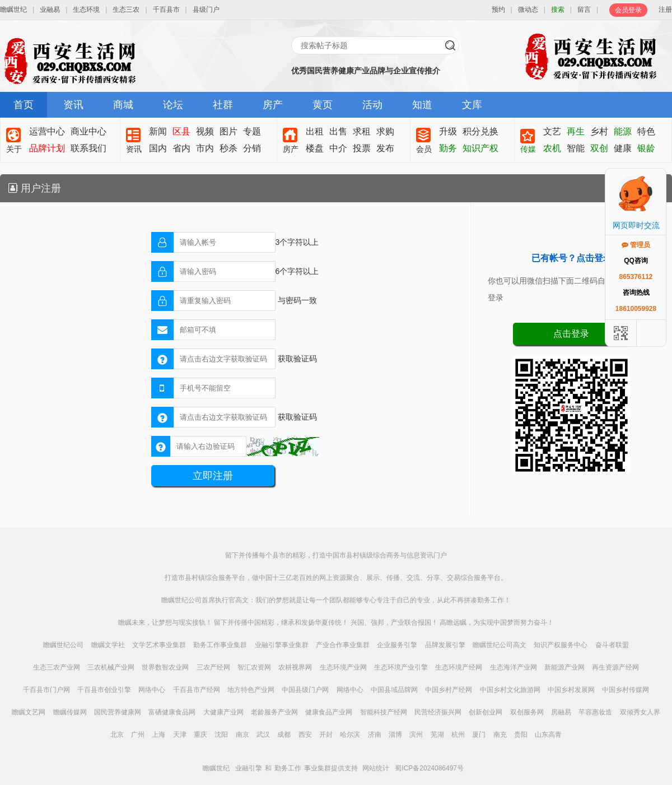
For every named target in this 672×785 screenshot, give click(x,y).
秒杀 (228, 148)
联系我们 (88, 148)
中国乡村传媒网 (626, 690)
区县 (181, 131)
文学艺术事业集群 (159, 645)
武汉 (263, 735)
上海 (158, 735)
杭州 (458, 735)
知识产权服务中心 (561, 645)
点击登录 (571, 334)
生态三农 (126, 10)
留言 (584, 10)
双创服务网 (527, 712)
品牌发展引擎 (445, 645)
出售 (338, 131)
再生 (576, 131)
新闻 (158, 131)
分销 (252, 148)
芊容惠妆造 (595, 712)
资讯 (73, 105)
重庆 (200, 735)
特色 (646, 131)
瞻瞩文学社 (108, 645)
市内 (205, 148)
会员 (424, 149)
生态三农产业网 (57, 667)
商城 (123, 105)
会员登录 (628, 10)
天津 (180, 735)
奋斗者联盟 (612, 645)
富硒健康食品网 (172, 712)
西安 (305, 735)
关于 (14, 149)
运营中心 (47, 131)
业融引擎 (249, 768)
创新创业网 (486, 712)
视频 (205, 131)
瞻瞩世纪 (13, 10)
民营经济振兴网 (438, 712)
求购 (385, 131)
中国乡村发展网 (571, 690)
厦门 (479, 735)
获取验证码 (297, 359)
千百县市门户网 (46, 690)
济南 (375, 735)
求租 (362, 131)
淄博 (395, 735)
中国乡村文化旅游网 (510, 690)
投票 (362, 148)
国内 (158, 148)
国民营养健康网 (118, 712)
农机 (552, 148)
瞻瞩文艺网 (29, 712)
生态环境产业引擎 (401, 667)
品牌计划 (47, 148)
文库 (472, 105)
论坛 (173, 105)
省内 (181, 148)
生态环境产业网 (343, 667)
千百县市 (166, 10)
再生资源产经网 (615, 667)
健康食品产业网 (329, 712)
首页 (24, 105)
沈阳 (221, 735)
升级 (448, 131)
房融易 (561, 712)
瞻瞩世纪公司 (63, 645)
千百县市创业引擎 (104, 690)
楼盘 (315, 148)
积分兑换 (480, 131)
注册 (665, 10)
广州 (138, 735)
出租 (315, 131)
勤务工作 (288, 768)
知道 (422, 105)
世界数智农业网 (165, 667)
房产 (273, 105)
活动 (372, 105)
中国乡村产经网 (449, 690)
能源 (623, 131)
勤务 (448, 148)
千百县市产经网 (197, 690)
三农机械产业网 (111, 667)
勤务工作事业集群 (220, 645)
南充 (500, 735)
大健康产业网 (223, 712)
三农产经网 (213, 667)
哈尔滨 (350, 735)
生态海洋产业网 (514, 667)
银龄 (646, 148)
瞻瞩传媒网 (70, 712)
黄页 (323, 105)
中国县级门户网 (305, 690)
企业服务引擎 (397, 645)
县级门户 (206, 10)
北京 (117, 735)
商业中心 (88, 131)
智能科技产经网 (384, 712)
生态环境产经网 (459, 667)
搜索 (558, 10)
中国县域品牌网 (394, 690)
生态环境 (86, 10)
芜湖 (437, 735)
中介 (338, 148)
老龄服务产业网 (274, 712)
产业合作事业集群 (343, 645)
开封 (326, 735)
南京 (242, 735)
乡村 (599, 131)
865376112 (636, 277)
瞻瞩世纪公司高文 (500, 645)
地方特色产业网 (251, 690)
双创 (599, 148)
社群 (223, 105)
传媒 (528, 149)
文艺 (552, 131)
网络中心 (152, 690)
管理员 (636, 245)
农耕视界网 (295, 667)
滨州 (416, 735)
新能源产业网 (564, 667)
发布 (385, 148)
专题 (252, 131)
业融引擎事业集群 (282, 645)
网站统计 (376, 768)
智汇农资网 (254, 667)
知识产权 (480, 148)
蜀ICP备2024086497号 (429, 768)
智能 (576, 148)
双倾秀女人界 (640, 712)
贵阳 (521, 735)
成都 (284, 735)
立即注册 (213, 476)
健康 (623, 148)
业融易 (50, 10)
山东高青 (548, 735)
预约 (498, 10)
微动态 (528, 10)
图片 (228, 131)
